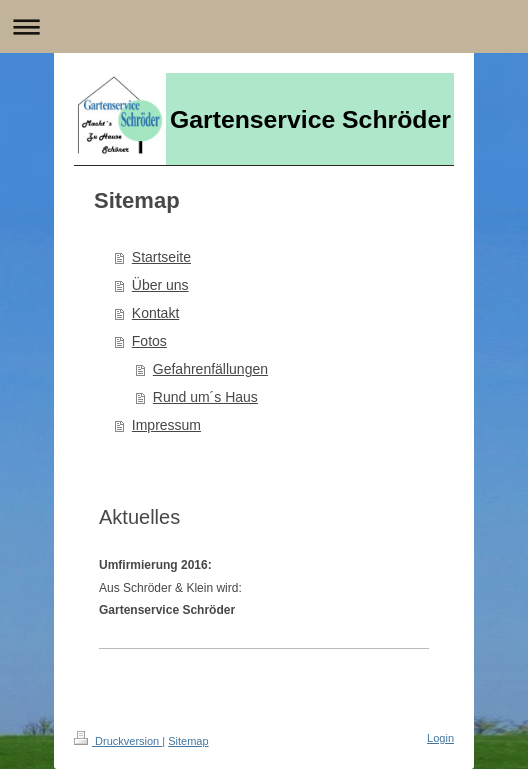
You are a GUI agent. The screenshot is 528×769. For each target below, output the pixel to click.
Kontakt (155, 313)
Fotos (149, 341)
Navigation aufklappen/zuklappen (264, 26)
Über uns (160, 285)
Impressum (166, 425)
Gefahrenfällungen (210, 369)
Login (440, 738)
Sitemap (188, 741)
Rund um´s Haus (205, 397)
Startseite (161, 257)
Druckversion (118, 741)
